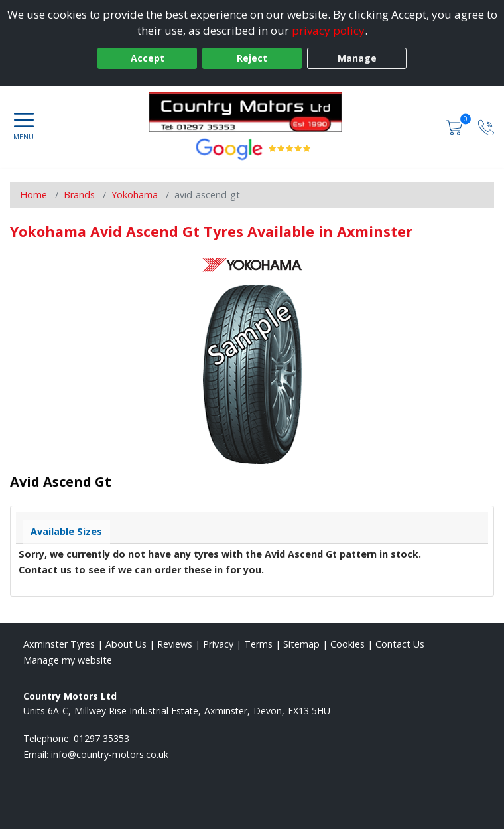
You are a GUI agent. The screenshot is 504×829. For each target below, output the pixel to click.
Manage (357, 58)
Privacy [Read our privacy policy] (218, 644)
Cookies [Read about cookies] (347, 644)
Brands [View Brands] (79, 195)
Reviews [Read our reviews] (175, 644)
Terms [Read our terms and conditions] (258, 644)
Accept (148, 58)
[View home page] (252, 112)
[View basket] (456, 126)
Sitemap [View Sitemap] (301, 644)
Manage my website (68, 660)
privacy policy (328, 30)
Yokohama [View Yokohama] (135, 195)
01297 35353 (101, 738)
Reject (252, 58)
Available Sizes (66, 531)
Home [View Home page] (33, 195)
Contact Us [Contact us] (400, 644)
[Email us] (110, 754)
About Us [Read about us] (126, 644)
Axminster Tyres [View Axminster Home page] (59, 644)
